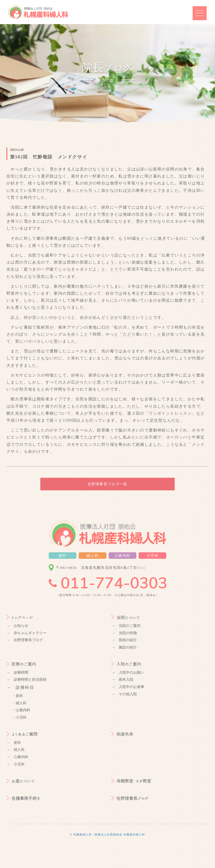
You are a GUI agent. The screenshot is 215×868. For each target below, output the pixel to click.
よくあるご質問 (22, 734)
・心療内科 (21, 710)
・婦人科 (19, 703)
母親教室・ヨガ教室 (131, 781)
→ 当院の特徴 (124, 633)
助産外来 (122, 734)
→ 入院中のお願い (128, 672)
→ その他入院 (124, 694)
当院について (126, 617)
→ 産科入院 (122, 679)
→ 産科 (14, 743)
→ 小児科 (16, 764)
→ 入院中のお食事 (128, 687)
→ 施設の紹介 (124, 647)
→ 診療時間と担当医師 (26, 679)
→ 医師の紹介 (124, 640)
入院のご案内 (126, 664)
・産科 (17, 696)
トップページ (20, 617)
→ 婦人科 (16, 750)
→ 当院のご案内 (126, 626)
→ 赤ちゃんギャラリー (26, 633)
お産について (21, 781)
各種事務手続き (23, 798)
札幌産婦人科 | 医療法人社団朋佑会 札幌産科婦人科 (109, 834)
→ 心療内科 (17, 757)
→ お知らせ (17, 626)
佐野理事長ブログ (130, 798)
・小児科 (19, 717)
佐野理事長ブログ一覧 (108, 484)
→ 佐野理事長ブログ (25, 640)
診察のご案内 (21, 664)
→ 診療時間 (17, 672)
